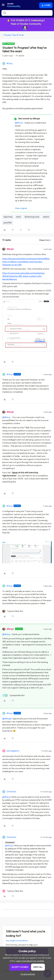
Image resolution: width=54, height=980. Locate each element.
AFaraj (9, 63)
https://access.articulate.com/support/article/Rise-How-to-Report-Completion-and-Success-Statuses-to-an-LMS (26, 262)
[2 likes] (13, 695)
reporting (8, 217)
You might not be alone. (17, 941)
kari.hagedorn (13, 751)
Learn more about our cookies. (30, 961)
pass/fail (8, 223)
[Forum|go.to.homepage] (14, 5)
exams (46, 217)
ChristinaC (11, 792)
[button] (3, 6)
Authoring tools (32, 217)
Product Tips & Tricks (14, 35)
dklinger (10, 249)
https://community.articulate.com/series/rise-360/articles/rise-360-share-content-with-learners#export (24, 276)
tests (19, 217)
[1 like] (13, 611)
